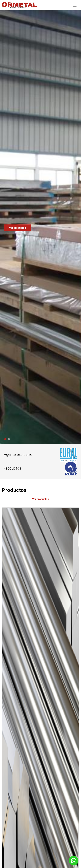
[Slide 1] (5, 439)
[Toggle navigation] (75, 5)
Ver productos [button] (41, 499)
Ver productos (18, 228)
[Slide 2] (9, 439)
